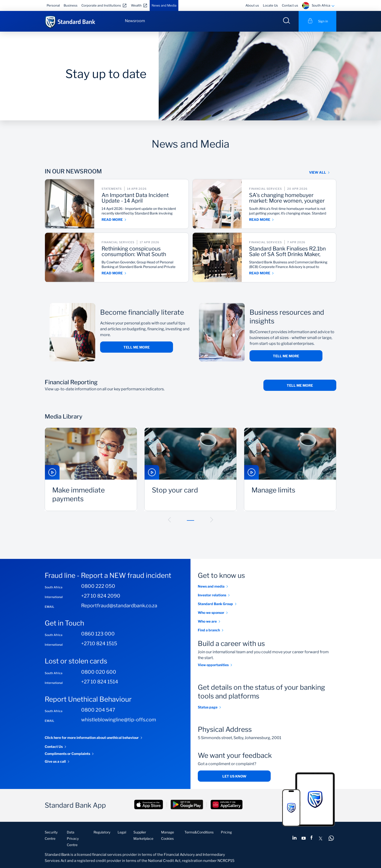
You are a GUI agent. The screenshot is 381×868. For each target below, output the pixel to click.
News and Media (164, 5)
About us (252, 5)
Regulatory (102, 832)
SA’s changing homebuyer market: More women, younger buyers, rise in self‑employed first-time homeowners (288, 198)
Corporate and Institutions (101, 5)
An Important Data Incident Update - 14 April (136, 198)
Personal (53, 5)
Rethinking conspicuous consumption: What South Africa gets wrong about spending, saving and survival (138, 252)
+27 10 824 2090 (101, 596)
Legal (122, 832)
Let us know (234, 776)
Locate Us (270, 5)
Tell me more (137, 347)
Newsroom (135, 21)
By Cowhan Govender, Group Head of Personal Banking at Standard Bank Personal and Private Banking (139, 265)
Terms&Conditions (199, 832)
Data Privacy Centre (73, 838)
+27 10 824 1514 (100, 682)
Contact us (290, 5)
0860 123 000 (98, 634)
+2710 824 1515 (99, 644)
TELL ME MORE (300, 386)
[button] (169, 520)
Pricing (226, 832)
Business (71, 5)
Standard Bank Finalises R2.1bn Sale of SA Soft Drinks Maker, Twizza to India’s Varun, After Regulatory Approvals (288, 252)
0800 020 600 (99, 672)
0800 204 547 (98, 710)
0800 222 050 (98, 586)
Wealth (136, 5)
